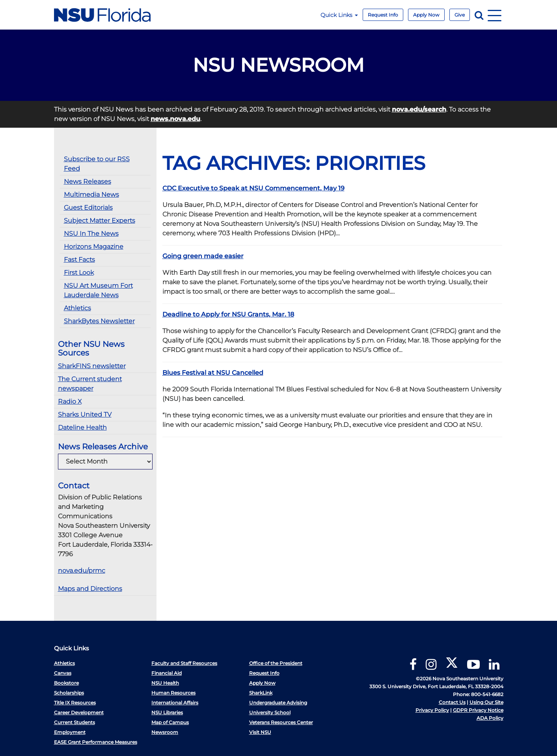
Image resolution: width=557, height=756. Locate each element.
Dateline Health (82, 427)
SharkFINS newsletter (92, 366)
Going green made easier (203, 256)
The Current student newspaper (90, 384)
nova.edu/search (419, 109)
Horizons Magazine (94, 247)
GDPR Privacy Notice (478, 710)
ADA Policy (490, 718)
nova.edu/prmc (82, 571)
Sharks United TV (85, 414)
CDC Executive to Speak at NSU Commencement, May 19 (253, 188)
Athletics (77, 308)
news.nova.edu (175, 119)
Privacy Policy (432, 710)
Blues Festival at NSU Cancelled (213, 373)
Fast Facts (79, 260)
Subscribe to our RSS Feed (97, 164)
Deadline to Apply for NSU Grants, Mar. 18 (228, 314)
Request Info (383, 15)
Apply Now (426, 15)
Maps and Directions (90, 589)
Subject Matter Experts (100, 221)
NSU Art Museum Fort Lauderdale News (98, 290)
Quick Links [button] (339, 15)
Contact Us (452, 702)
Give (460, 15)
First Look (79, 273)
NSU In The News (91, 234)
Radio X (70, 401)
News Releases (88, 182)
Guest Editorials (88, 208)
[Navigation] (495, 15)
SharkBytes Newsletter (99, 321)
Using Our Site (486, 702)
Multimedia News (91, 195)
